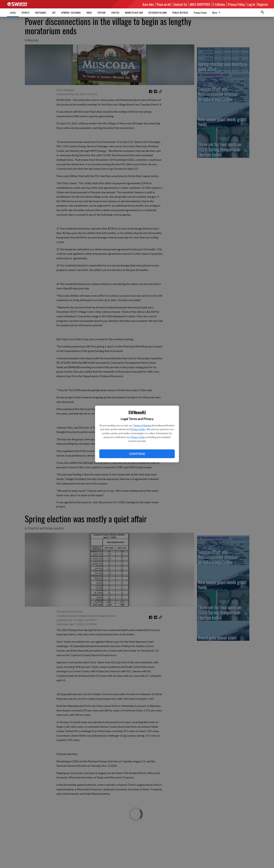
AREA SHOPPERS (200, 4)
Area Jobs (148, 4)
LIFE (54, 13)
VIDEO (89, 13)
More (217, 13)
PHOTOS (115, 13)
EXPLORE (102, 13)
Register (263, 4)
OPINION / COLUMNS (71, 13)
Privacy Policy (138, 429)
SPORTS (25, 13)
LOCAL (13, 13)
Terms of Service (142, 425)
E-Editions (219, 4)
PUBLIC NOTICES (180, 13)
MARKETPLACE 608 (134, 13)
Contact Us (180, 4)
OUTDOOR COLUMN (158, 13)
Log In (251, 4)
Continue (137, 454)
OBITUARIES (41, 13)
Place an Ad (164, 4)
